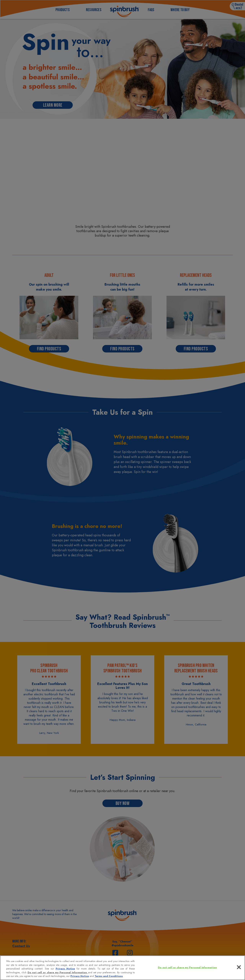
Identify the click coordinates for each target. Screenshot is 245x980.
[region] (122, 968)
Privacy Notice (65, 969)
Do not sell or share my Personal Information (58, 972)
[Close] (239, 967)
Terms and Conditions (109, 976)
